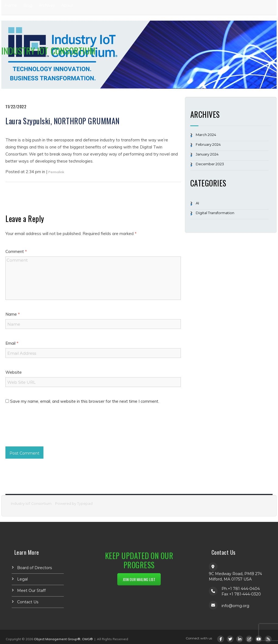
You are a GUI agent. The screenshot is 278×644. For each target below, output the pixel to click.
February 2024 (208, 144)
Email (12, 343)
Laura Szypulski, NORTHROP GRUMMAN (63, 121)
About (67, 5)
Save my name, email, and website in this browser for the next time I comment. (85, 401)
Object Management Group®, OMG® (63, 639)
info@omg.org (235, 606)
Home (11, 5)
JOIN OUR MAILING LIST (139, 579)
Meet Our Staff (31, 591)
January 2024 (207, 154)
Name (13, 314)
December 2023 (210, 164)
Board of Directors (34, 568)
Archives (47, 5)
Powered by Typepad (74, 504)
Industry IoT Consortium (48, 51)
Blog (28, 5)
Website (14, 372)
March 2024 (206, 135)
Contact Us (28, 602)
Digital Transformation (215, 213)
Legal (22, 579)
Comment (16, 251)
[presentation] (47, 430)
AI (197, 203)
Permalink (56, 172)
